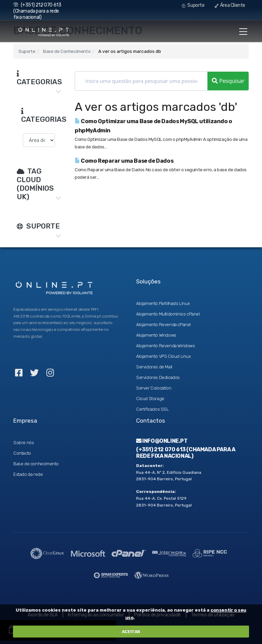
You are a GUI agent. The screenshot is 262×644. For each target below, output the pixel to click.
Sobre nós (24, 443)
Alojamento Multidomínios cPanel (168, 314)
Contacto (22, 453)
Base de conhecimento (36, 464)
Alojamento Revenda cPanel (163, 325)
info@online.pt (162, 441)
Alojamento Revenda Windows (166, 346)
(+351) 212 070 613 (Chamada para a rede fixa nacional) (37, 11)
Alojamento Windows (156, 335)
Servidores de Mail (154, 367)
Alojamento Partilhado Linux (163, 303)
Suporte (193, 5)
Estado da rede (28, 474)
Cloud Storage (150, 399)
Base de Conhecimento (67, 51)
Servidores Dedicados (158, 377)
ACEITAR (131, 632)
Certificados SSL (152, 409)
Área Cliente (230, 5)
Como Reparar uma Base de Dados (124, 161)
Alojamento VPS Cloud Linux (164, 356)
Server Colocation (154, 388)
